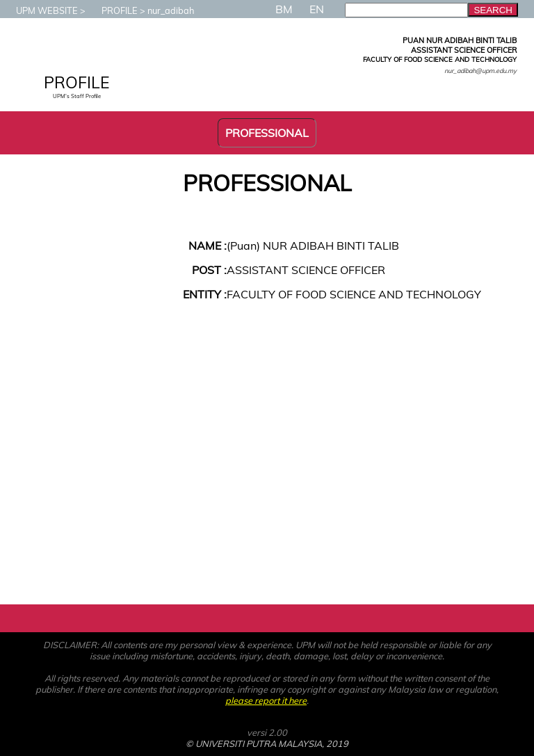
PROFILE (113, 10)
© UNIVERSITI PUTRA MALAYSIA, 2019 (267, 743)
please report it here (266, 700)
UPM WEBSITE (40, 10)
